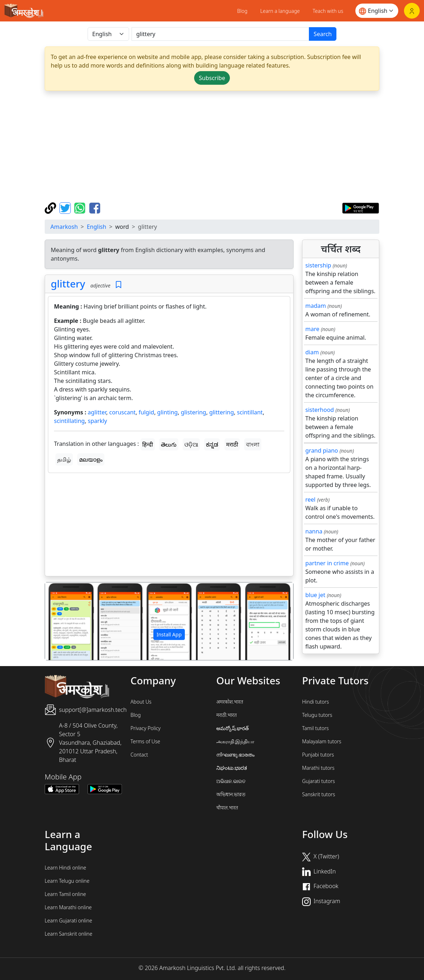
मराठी (232, 444)
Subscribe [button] (212, 78)
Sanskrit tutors (319, 794)
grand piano (322, 450)
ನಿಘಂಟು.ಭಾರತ (232, 768)
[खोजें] (220, 34)
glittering (221, 412)
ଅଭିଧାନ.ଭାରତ (231, 781)
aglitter (97, 412)
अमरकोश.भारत (230, 702)
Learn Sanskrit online (68, 934)
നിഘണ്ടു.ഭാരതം (235, 755)
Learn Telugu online (67, 881)
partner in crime (327, 563)
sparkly (98, 421)
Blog (242, 11)
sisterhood (320, 410)
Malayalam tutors (322, 741)
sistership (318, 265)
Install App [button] (169, 634)
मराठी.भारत (226, 715)
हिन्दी (148, 444)
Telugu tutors (317, 715)
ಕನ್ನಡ (212, 444)
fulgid (146, 412)
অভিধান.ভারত (231, 794)
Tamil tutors (315, 728)
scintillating (69, 421)
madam (316, 306)
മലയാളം (91, 459)
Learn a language (280, 11)
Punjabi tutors (318, 755)
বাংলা (253, 444)
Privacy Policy (146, 728)
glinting (168, 412)
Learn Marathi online (68, 907)
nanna (314, 531)
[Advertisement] (169, 526)
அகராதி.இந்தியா (235, 741)
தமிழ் (64, 459)
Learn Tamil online (65, 894)
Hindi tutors (315, 702)
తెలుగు (169, 444)
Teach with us (328, 11)
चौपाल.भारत (227, 807)
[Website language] (377, 11)
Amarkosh (64, 227)
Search (323, 34)
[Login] (412, 11)
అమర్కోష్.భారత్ (233, 728)
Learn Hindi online (65, 868)
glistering (194, 412)
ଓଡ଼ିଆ (191, 444)
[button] (64, 621)
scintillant (250, 412)
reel (310, 499)
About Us (141, 702)
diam (312, 352)
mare (312, 329)
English (97, 227)
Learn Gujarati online (68, 920)
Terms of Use (145, 741)
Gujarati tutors (319, 781)
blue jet (315, 595)
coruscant (123, 412)
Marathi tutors (318, 768)
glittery (68, 284)
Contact (139, 755)
